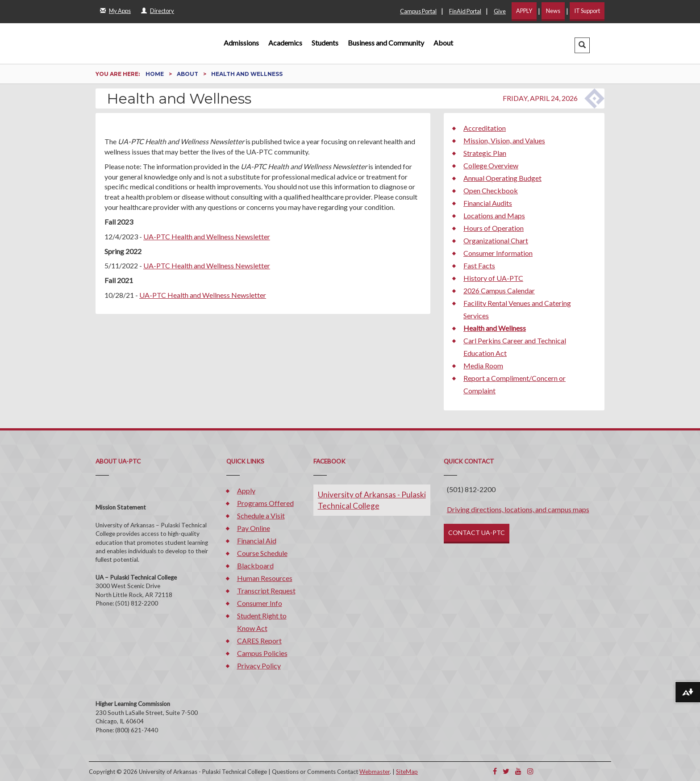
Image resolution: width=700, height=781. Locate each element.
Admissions (241, 43)
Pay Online (254, 528)
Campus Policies (262, 653)
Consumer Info (260, 603)
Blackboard (255, 566)
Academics (285, 43)
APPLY (524, 11)
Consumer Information (498, 253)
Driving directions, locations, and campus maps (518, 509)
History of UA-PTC (493, 278)
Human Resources (265, 578)
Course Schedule (262, 553)
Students (325, 43)
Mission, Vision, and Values (504, 140)
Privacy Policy (259, 666)
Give (500, 11)
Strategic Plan (485, 153)
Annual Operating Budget (502, 178)
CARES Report (259, 641)
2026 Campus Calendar (499, 290)
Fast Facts (479, 265)
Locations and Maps (494, 215)
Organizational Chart (496, 240)
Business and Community (386, 43)
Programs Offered (265, 503)
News (553, 11)
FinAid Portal (465, 11)
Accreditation (485, 128)
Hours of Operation (494, 228)
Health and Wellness (495, 328)
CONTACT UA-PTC (477, 532)
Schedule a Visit (261, 516)
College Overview (491, 165)
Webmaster (375, 772)
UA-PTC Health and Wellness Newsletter (207, 236)
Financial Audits (488, 203)
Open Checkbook (491, 190)
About (443, 43)
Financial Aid (257, 541)
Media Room (483, 365)
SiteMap (407, 772)
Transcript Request (266, 591)
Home (155, 74)
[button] (582, 45)
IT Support (587, 11)
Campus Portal (418, 11)
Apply (246, 491)
